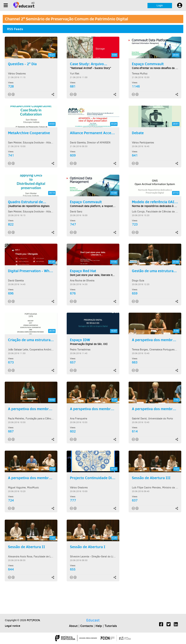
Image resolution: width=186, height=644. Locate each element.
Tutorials (111, 626)
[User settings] (180, 5)
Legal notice (13, 626)
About (73, 626)
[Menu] (6, 5)
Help (99, 626)
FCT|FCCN (33, 620)
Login (160, 5)
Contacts (87, 626)
